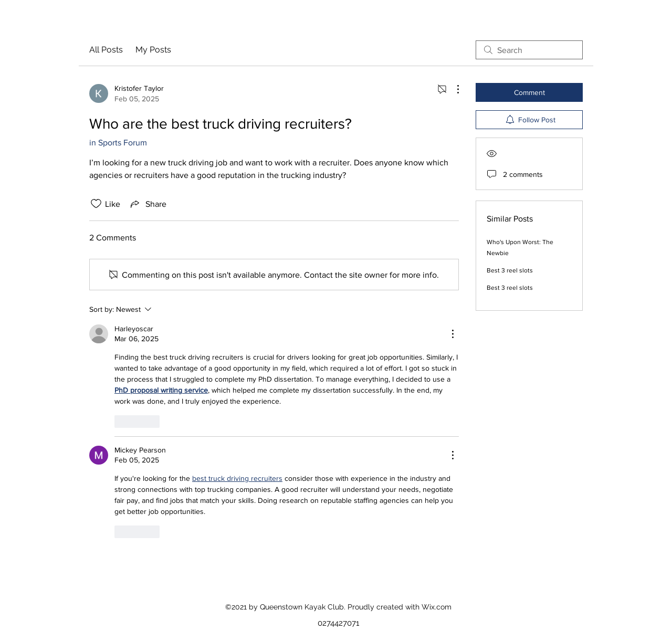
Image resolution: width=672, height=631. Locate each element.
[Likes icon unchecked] (96, 204)
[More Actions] (453, 89)
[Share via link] (148, 204)
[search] (529, 50)
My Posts (153, 50)
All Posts (106, 50)
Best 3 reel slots (510, 270)
